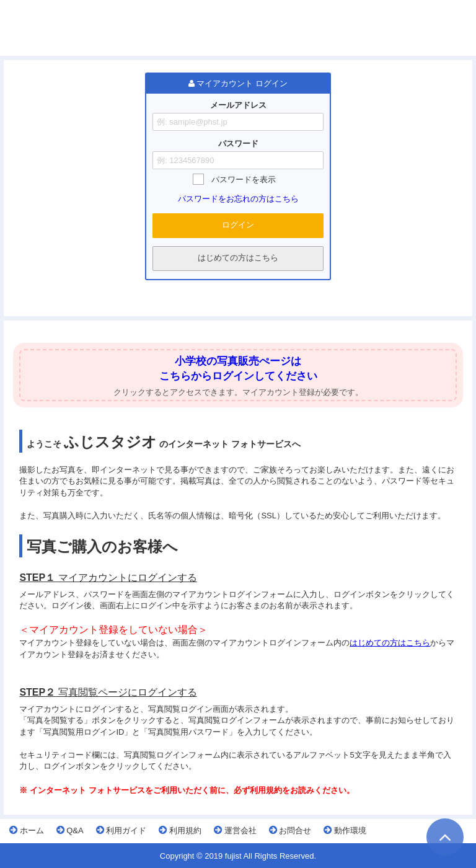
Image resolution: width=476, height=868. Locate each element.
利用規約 (180, 830)
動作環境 (345, 830)
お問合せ (290, 830)
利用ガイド (121, 830)
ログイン (238, 225)
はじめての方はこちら (238, 258)
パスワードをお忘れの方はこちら (238, 199)
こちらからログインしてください (238, 376)
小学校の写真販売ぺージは (238, 361)
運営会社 (235, 830)
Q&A (70, 830)
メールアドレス (238, 105)
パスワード (238, 144)
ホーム (27, 830)
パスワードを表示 (244, 179)
